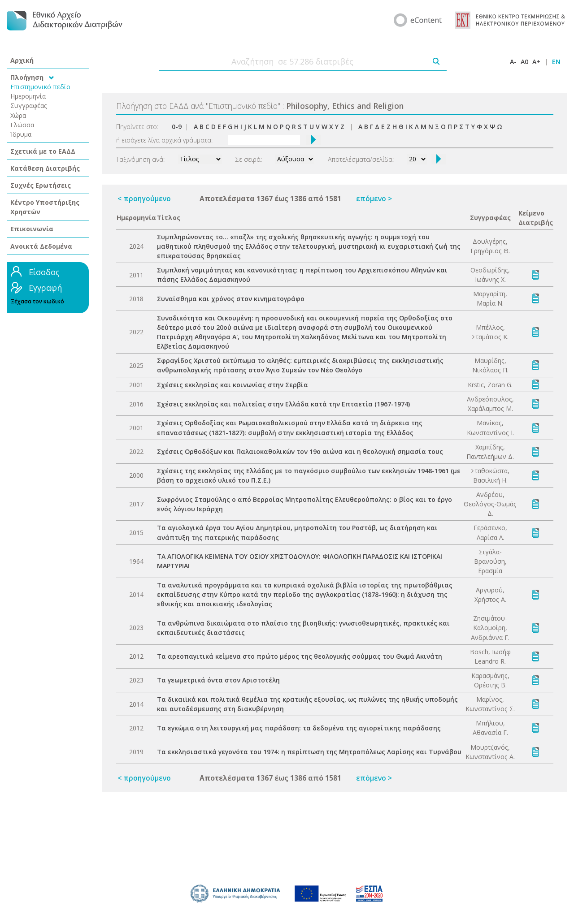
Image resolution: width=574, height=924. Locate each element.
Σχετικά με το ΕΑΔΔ (43, 151)
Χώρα (18, 115)
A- (513, 62)
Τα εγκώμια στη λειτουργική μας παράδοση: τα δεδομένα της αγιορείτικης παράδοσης (299, 728)
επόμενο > (374, 199)
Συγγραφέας (29, 106)
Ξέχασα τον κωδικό (37, 301)
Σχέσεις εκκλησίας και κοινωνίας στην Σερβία (233, 385)
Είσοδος (44, 272)
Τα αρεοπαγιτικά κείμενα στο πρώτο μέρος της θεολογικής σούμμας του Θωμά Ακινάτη (300, 656)
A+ (536, 62)
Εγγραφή (45, 288)
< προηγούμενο (144, 199)
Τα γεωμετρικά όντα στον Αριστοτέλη (218, 680)
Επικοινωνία (32, 229)
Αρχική (22, 60)
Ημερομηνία (28, 96)
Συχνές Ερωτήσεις (41, 185)
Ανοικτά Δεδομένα (41, 246)
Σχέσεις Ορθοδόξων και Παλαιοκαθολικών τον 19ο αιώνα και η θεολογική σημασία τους (300, 451)
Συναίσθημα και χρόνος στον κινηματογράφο (231, 299)
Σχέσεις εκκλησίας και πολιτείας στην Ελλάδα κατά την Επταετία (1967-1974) (283, 404)
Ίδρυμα (21, 134)
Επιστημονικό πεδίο (40, 87)
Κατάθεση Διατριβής (45, 168)
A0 (524, 62)
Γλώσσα (22, 125)
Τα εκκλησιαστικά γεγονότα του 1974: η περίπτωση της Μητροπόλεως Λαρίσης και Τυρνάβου (309, 752)
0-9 (177, 127)
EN (556, 62)
